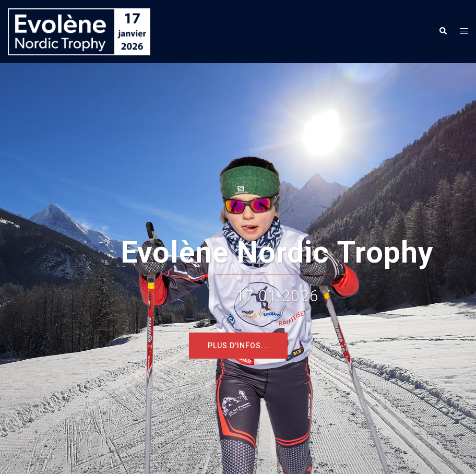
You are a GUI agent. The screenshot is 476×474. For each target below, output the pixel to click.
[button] (443, 31)
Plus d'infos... (238, 346)
